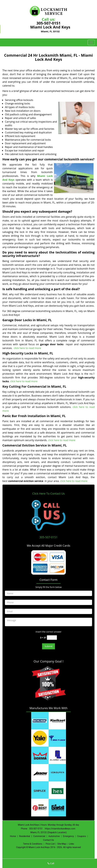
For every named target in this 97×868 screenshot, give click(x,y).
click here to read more (28, 348)
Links (71, 844)
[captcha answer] (52, 638)
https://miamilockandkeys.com (60, 829)
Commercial (39, 836)
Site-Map (62, 844)
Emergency (68, 836)
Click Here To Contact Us (48, 493)
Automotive (54, 836)
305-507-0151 (48, 23)
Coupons (82, 836)
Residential (25, 836)
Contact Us (48, 840)
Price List (50, 844)
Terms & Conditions (33, 844)
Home (13, 836)
